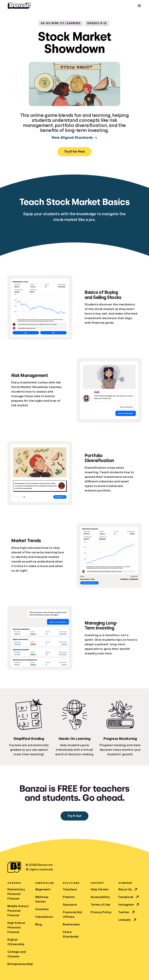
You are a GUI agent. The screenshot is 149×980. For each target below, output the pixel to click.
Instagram (129, 905)
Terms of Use (101, 905)
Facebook (129, 897)
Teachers (70, 889)
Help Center (100, 889)
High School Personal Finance (16, 927)
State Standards (71, 934)
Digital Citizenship (16, 942)
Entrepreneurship (19, 964)
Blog (39, 924)
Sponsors (70, 905)
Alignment (43, 889)
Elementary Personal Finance (16, 894)
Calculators (44, 917)
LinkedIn (128, 920)
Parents (69, 897)
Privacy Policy (101, 912)
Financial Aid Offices (72, 915)
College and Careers (17, 954)
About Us (128, 889)
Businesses (71, 924)
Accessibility (100, 897)
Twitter (127, 912)
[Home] (19, 6)
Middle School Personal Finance (18, 911)
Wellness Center (42, 899)
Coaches (42, 909)
